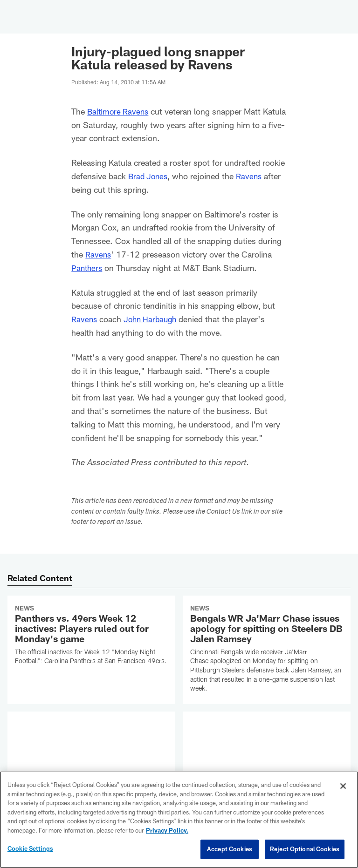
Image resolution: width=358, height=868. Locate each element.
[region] (179, 820)
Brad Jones (149, 176)
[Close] (343, 786)
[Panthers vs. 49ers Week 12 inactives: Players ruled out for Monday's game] (91, 636)
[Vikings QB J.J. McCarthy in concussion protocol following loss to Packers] (267, 761)
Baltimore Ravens (119, 111)
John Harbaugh (153, 319)
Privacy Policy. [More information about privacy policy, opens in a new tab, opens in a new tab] (167, 830)
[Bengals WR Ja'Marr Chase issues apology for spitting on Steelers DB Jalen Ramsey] (267, 650)
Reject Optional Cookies (305, 849)
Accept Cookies (230, 849)
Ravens (252, 176)
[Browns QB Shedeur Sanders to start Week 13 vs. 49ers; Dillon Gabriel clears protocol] (91, 766)
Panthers (88, 268)
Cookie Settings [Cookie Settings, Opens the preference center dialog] (30, 848)
